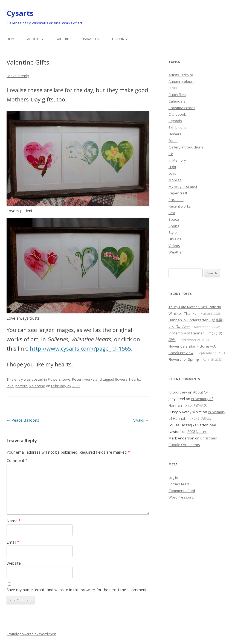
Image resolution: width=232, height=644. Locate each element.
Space (174, 219)
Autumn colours (182, 81)
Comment (17, 460)
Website (14, 563)
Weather (176, 252)
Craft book (177, 114)
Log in (173, 477)
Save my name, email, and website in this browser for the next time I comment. (77, 590)
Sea (172, 213)
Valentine (37, 386)
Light (172, 167)
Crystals (175, 121)
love (10, 386)
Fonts (173, 141)
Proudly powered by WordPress (31, 634)
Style (173, 232)
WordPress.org (181, 497)
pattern (21, 386)
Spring (174, 226)
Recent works (83, 379)
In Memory (177, 160)
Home (11, 39)
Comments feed (182, 491)
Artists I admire (181, 75)
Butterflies (177, 95)
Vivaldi (141, 420)
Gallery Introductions (186, 147)
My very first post (183, 187)
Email (13, 542)
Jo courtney (178, 392)
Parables (91, 39)
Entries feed (179, 484)
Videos (174, 246)
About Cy (35, 39)
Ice (171, 154)
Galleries (63, 39)
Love (66, 379)
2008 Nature (197, 432)
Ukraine (175, 239)
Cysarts (20, 13)
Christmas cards (182, 108)
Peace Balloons (23, 420)
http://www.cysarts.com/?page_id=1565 (80, 349)
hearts (135, 379)
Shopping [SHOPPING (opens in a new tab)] (119, 39)
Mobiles (175, 180)
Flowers (54, 379)
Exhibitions (178, 127)
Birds (173, 88)
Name (14, 521)
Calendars (177, 101)
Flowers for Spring (184, 359)
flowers (121, 379)
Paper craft (178, 193)
